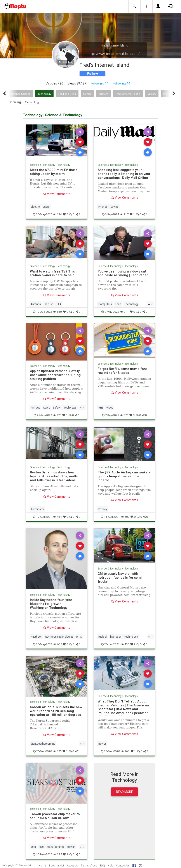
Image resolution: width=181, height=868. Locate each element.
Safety (57, 408)
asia (33, 847)
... (150, 304)
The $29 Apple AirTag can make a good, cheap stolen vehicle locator (124, 476)
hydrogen (116, 637)
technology (131, 637)
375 (57, 415)
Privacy (103, 509)
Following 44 (122, 83)
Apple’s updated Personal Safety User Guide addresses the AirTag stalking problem (55, 375)
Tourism (103, 94)
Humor (87, 94)
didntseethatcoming (43, 744)
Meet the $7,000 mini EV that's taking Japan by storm (54, 172)
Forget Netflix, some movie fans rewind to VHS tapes (123, 371)
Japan (46, 207)
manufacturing (56, 847)
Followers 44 (100, 83)
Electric (35, 207)
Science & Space (21, 94)
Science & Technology (43, 165)
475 (57, 751)
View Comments (57, 194)
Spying (114, 207)
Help (111, 865)
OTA (58, 304)
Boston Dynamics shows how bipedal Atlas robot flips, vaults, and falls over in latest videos (54, 476)
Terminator (37, 509)
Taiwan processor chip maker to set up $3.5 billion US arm (55, 816)
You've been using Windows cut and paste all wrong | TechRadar (123, 273)
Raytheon (36, 637)
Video (110, 408)
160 (57, 312)
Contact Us (123, 865)
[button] (134, 7)
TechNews (70, 408)
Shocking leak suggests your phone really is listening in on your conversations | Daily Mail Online (124, 174)
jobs (41, 847)
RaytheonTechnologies (59, 637)
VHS (101, 408)
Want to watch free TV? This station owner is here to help (52, 273)
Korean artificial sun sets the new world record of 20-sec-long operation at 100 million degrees (56, 711)
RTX (79, 637)
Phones (103, 207)
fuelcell (103, 637)
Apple (47, 408)
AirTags (35, 408)
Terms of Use (89, 865)
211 (124, 312)
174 (58, 214)
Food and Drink (67, 94)
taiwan (71, 847)
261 (125, 751)
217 (124, 214)
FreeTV (48, 304)
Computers (105, 304)
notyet (102, 744)
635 (58, 644)
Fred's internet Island (128, 94)
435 (125, 644)
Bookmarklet (56, 865)
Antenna (36, 304)
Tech (118, 304)
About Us (72, 865)
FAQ (103, 865)
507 (125, 517)
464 (57, 517)
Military (152, 94)
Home (42, 865)
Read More (124, 792)
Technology (44, 94)
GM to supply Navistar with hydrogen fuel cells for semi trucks (120, 577)
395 (58, 854)
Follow (93, 74)
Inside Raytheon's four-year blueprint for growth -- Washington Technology (51, 604)
